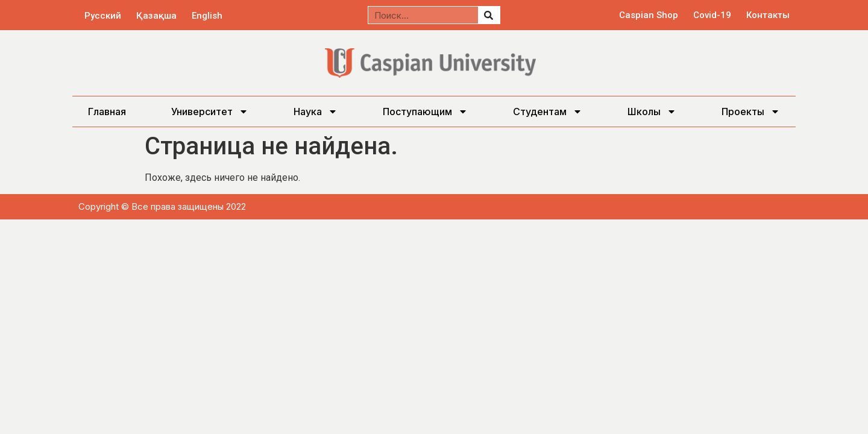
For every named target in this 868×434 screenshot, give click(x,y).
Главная (107, 112)
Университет (210, 112)
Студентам (548, 112)
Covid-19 (712, 15)
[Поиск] (489, 15)
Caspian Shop (649, 15)
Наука (316, 112)
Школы (652, 112)
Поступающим (425, 112)
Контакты (768, 15)
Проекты (751, 112)
